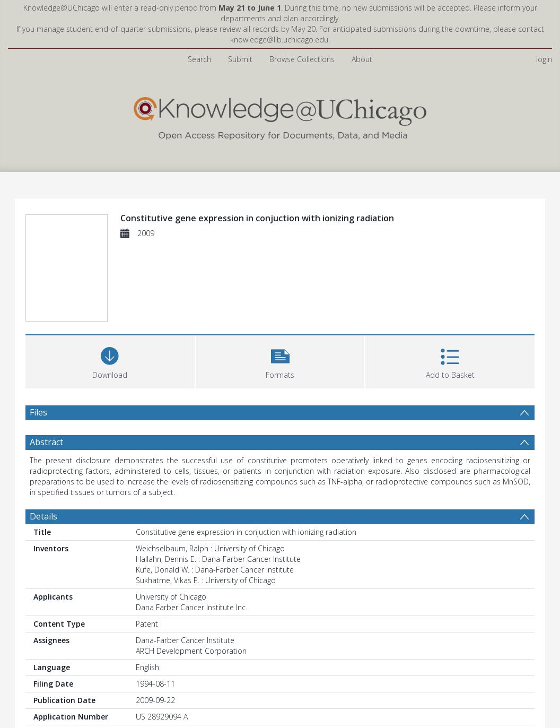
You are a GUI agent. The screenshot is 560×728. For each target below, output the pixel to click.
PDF (38, 675)
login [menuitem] (544, 10)
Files (38, 284)
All (139, 632)
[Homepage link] (280, 67)
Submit (240, 10)
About (362, 10)
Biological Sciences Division (182, 621)
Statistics (47, 707)
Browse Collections (302, 10)
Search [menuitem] (199, 10)
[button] (280, 232)
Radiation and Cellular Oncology (291, 621)
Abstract (46, 314)
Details (43, 388)
